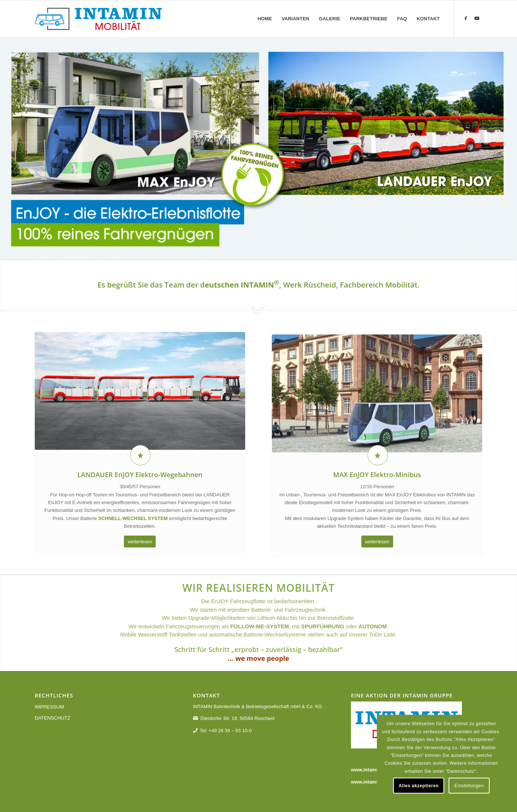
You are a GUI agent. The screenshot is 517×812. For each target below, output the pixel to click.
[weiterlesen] (140, 542)
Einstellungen (469, 786)
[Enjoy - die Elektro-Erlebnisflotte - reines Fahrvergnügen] (98, 19)
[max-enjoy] (377, 424)
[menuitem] (265, 19)
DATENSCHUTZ (53, 718)
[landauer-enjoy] (140, 410)
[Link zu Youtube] (477, 18)
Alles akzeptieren (419, 786)
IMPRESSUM (49, 707)
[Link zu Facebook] (466, 18)
